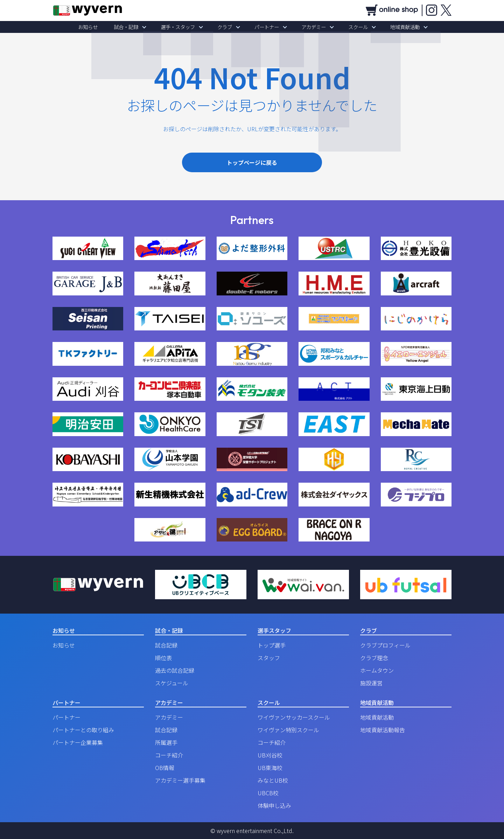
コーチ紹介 (169, 755)
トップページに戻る (252, 162)
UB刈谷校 (270, 755)
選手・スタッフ (185, 27)
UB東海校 (270, 768)
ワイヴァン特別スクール (288, 730)
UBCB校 (268, 793)
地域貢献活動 (388, 27)
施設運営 (371, 683)
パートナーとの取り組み (83, 730)
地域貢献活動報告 (383, 730)
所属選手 (166, 742)
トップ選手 (272, 645)
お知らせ (105, 27)
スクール (346, 27)
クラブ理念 (374, 658)
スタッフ (269, 658)
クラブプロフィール (385, 645)
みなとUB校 (273, 780)
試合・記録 (138, 27)
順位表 (163, 658)
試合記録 (166, 645)
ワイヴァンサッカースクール (294, 717)
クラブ (227, 27)
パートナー (264, 27)
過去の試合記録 (175, 670)
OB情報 (165, 768)
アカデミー (306, 27)
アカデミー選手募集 (180, 780)
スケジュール (172, 683)
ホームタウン (377, 670)
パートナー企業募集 (78, 742)
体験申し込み (274, 805)
